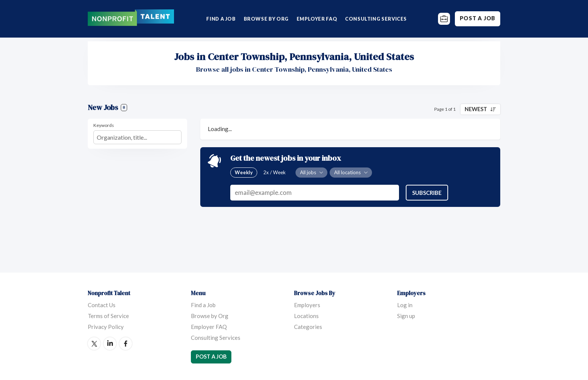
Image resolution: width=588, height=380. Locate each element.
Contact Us (102, 305)
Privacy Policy (106, 327)
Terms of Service (108, 316)
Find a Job (221, 19)
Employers (307, 305)
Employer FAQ (317, 19)
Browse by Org (266, 19)
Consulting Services (376, 19)
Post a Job (478, 18)
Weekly (244, 172)
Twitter (94, 344)
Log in (405, 305)
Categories (308, 327)
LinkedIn (110, 344)
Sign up (406, 316)
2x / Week (274, 172)
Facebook (126, 344)
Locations (306, 316)
